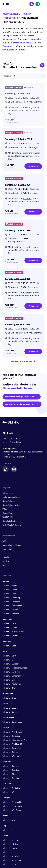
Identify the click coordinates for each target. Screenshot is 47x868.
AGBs (5, 541)
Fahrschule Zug (9, 830)
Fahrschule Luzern (10, 708)
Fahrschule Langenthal (12, 676)
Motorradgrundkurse (11, 497)
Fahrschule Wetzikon (11, 856)
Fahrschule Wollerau (11, 756)
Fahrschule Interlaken (11, 672)
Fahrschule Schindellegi (12, 748)
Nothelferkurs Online (11, 505)
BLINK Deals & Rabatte (12, 525)
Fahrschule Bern (9, 656)
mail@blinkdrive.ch (14, 442)
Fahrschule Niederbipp (12, 684)
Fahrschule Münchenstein (13, 632)
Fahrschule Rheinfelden (12, 606)
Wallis (5, 816)
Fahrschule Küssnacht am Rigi (15, 740)
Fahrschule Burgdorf (11, 664)
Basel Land (7, 619)
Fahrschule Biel (9, 660)
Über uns (6, 565)
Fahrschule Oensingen (12, 770)
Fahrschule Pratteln (11, 636)
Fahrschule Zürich (10, 864)
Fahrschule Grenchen (11, 766)
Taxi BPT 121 (8, 517)
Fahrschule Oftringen (11, 602)
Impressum (7, 549)
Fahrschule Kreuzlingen (12, 806)
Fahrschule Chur (9, 698)
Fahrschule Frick (9, 594)
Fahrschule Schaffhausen (13, 722)
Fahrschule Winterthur (12, 860)
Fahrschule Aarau (10, 586)
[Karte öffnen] (42, 65)
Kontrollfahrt (8, 513)
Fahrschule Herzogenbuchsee (15, 668)
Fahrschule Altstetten (11, 840)
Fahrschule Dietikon (11, 844)
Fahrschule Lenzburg (11, 598)
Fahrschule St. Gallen (11, 788)
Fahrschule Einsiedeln (11, 736)
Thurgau (6, 798)
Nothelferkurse (9, 501)
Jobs (4, 553)
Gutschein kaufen (10, 521)
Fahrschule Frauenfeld (12, 802)
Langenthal (36, 39)
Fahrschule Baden (10, 590)
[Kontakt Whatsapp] (38, 4)
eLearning (27, 107)
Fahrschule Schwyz (10, 752)
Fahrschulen (8, 493)
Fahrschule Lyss (9, 680)
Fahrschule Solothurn (11, 778)
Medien (6, 561)
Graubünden (8, 693)
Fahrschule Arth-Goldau (12, 732)
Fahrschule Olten (10, 774)
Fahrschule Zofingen (11, 614)
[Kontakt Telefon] (32, 4)
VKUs (5, 509)
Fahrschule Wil (9, 792)
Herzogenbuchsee (20, 43)
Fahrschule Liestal (10, 628)
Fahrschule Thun (9, 688)
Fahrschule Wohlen (10, 610)
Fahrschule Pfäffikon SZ (12, 744)
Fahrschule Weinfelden (12, 810)
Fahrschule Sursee (10, 712)
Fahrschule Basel (9, 646)
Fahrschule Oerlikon (11, 848)
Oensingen (8, 46)
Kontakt (6, 557)
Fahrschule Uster (9, 852)
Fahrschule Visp (9, 820)
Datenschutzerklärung (12, 545)
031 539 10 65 (15, 439)
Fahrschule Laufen (10, 624)
